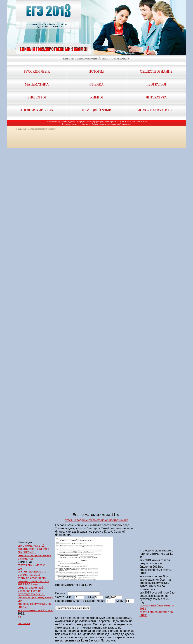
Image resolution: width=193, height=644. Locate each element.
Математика (37, 84)
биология (24, 623)
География (156, 84)
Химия (97, 97)
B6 (19, 617)
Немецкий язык (96, 110)
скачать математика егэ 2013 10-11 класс (33, 583)
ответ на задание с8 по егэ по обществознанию (96, 520)
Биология (37, 97)
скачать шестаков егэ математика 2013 (32, 573)
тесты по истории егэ (32, 578)
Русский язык (37, 71)
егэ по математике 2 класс (35, 610)
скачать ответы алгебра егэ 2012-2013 (33, 550)
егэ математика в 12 (31, 546)
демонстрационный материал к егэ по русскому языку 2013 (31, 591)
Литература (156, 97)
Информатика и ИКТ (156, 110)
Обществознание (156, 71)
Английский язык (37, 110)
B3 (19, 620)
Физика (96, 84)
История (96, 71)
